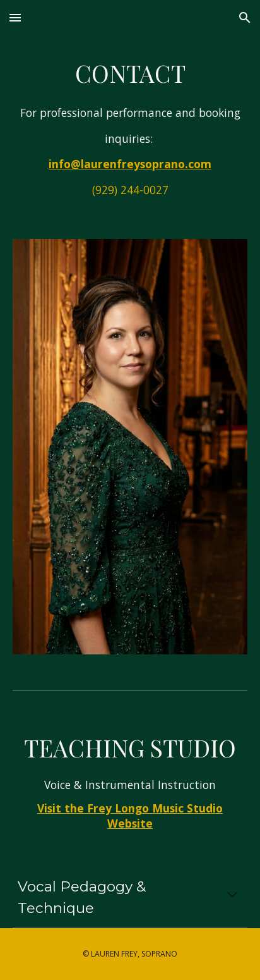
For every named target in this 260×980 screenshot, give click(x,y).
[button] (15, 17)
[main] (130, 130)
